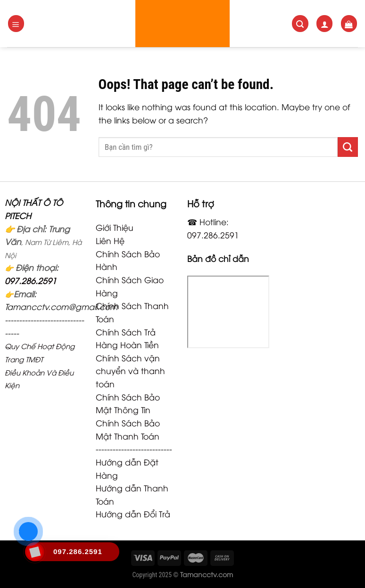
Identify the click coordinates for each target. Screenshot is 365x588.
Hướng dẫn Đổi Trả (133, 514)
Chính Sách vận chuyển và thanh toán (130, 371)
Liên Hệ (110, 240)
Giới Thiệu (115, 227)
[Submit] (348, 147)
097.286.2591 (31, 280)
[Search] (300, 23)
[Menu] (16, 23)
